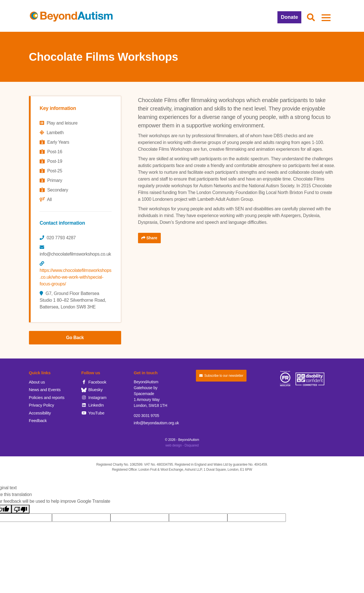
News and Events (45, 390)
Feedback (38, 420)
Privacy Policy (42, 405)
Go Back (75, 338)
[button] (311, 18)
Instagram (94, 397)
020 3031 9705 (146, 416)
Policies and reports (47, 397)
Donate (289, 17)
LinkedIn (92, 405)
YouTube (93, 413)
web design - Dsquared (182, 445)
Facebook (94, 382)
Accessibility (40, 413)
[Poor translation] (21, 509)
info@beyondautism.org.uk (156, 423)
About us (37, 382)
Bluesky (92, 390)
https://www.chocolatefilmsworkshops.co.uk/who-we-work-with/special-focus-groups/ (75, 277)
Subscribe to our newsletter (221, 376)
